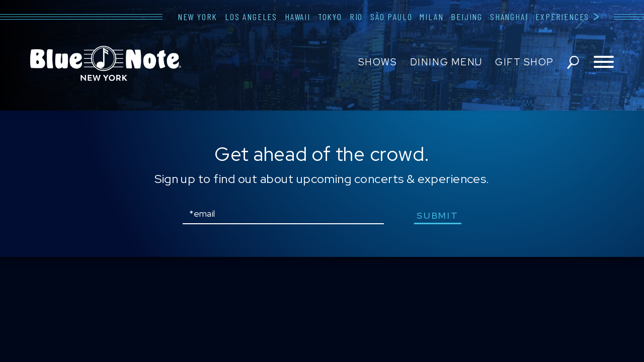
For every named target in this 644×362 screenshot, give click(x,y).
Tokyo (330, 17)
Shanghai (509, 17)
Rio (356, 17)
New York (197, 17)
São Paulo (391, 17)
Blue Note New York (106, 63)
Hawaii (298, 17)
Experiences (562, 17)
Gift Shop (525, 62)
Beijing (467, 17)
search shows (573, 62)
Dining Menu (446, 62)
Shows (378, 62)
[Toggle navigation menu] (604, 63)
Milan (431, 17)
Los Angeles (251, 17)
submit (437, 215)
